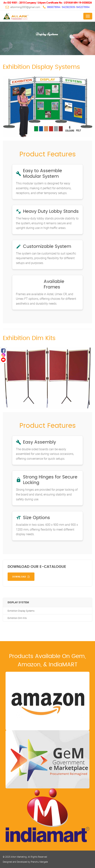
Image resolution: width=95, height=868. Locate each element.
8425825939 (69, 7)
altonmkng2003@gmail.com (25, 7)
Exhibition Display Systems (21, 611)
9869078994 (54, 7)
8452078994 (83, 7)
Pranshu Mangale (39, 862)
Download (21, 577)
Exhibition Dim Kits (17, 618)
